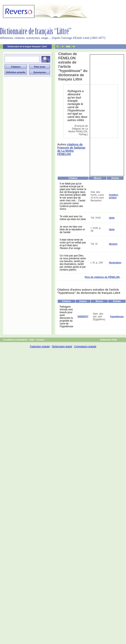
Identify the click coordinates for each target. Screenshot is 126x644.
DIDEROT (83, 317)
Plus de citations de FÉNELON (102, 277)
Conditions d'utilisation (15, 340)
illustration (115, 263)
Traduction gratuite (40, 347)
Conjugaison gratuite (85, 347)
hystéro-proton (114, 196)
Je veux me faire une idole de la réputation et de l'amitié (72, 229)
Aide (32, 340)
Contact (40, 340)
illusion (113, 244)
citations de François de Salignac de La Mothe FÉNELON (71, 149)
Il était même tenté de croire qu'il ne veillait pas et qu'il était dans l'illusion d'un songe (73, 244)
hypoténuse (117, 317)
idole (112, 218)
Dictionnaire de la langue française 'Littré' (27, 47)
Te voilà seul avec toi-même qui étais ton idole (73, 218)
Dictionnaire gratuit (62, 347)
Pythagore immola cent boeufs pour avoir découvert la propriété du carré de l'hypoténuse (66, 317)
